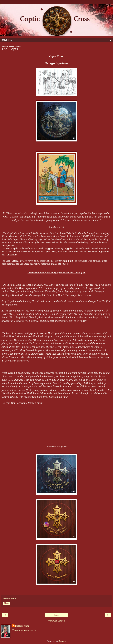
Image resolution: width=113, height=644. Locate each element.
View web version (56, 621)
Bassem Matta (22, 626)
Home (56, 615)
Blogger (62, 641)
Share (6, 603)
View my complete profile (24, 630)
